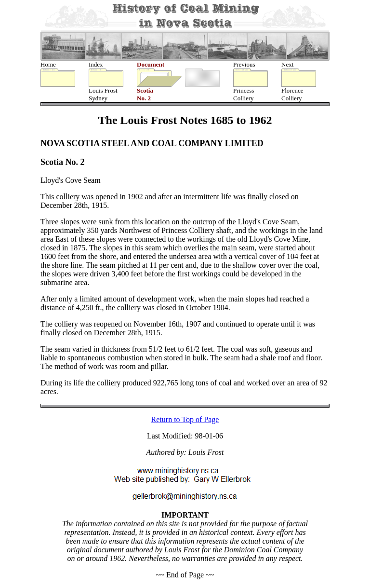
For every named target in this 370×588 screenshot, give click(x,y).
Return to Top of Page (185, 420)
